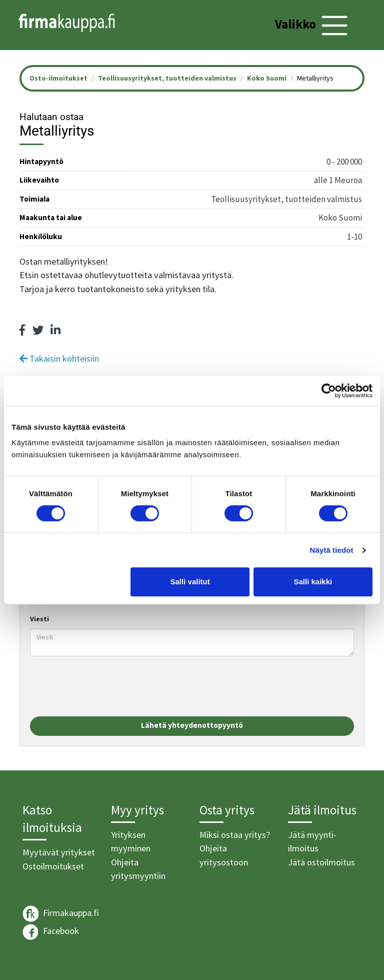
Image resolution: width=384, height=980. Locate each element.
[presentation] (106, 686)
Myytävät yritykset (59, 852)
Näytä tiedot (332, 550)
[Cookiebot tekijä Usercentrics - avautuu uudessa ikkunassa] (329, 391)
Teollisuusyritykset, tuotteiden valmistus (167, 78)
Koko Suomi (267, 78)
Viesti (39, 619)
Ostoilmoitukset (53, 866)
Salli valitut (190, 582)
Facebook (51, 932)
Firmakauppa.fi (61, 914)
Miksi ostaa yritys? (235, 835)
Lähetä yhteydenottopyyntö (192, 725)
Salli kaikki (313, 582)
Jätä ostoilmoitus (321, 862)
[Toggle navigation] (313, 26)
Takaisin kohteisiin (59, 358)
